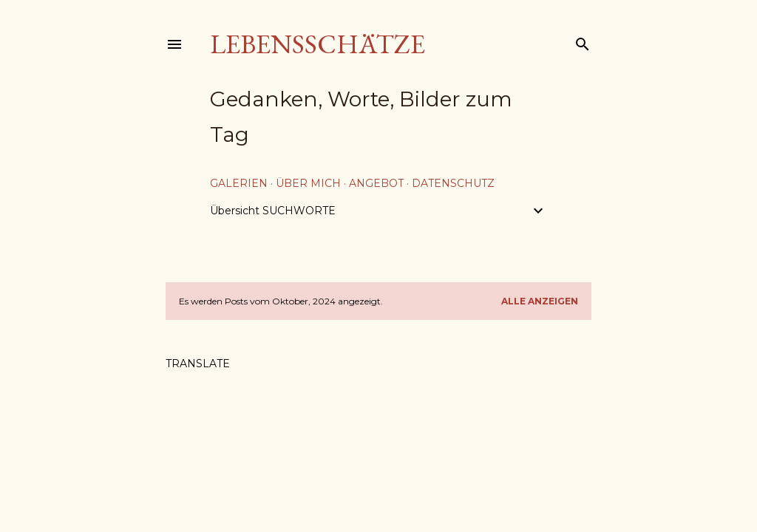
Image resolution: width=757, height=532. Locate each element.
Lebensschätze (318, 44)
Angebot (376, 183)
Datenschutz (453, 183)
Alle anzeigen (540, 301)
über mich (308, 183)
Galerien (239, 183)
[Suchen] (583, 41)
